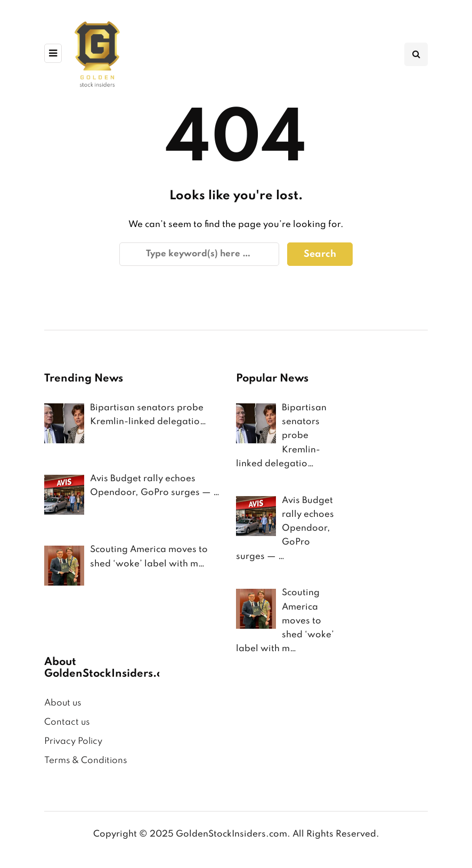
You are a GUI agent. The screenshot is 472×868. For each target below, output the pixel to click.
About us (63, 703)
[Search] (199, 254)
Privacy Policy (73, 741)
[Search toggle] (416, 54)
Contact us (67, 722)
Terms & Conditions (86, 761)
